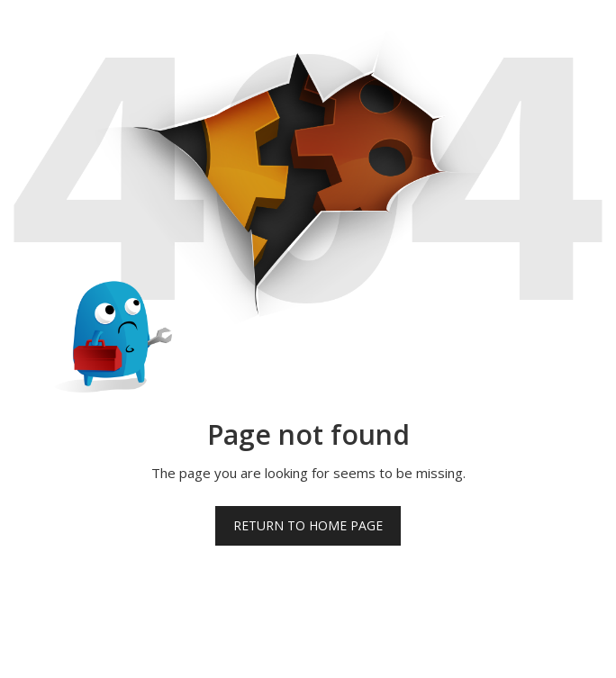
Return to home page (308, 525)
